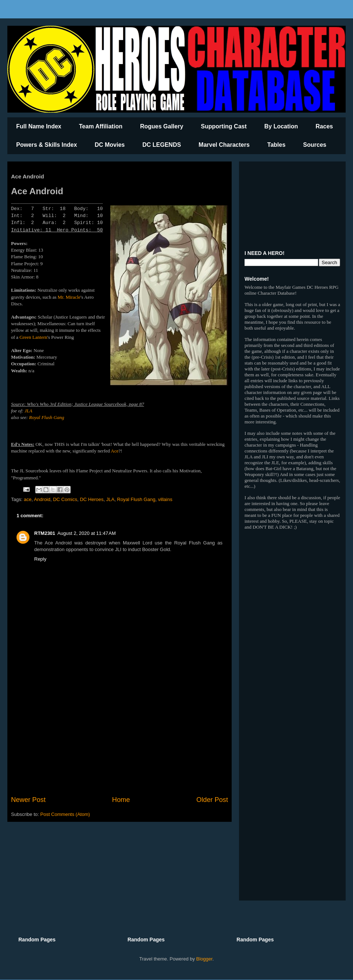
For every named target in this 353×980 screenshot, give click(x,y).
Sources (315, 145)
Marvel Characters (224, 145)
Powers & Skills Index (47, 145)
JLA (28, 411)
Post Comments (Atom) (65, 814)
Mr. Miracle (69, 297)
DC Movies (110, 145)
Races (324, 126)
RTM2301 (45, 533)
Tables (277, 145)
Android (42, 499)
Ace (115, 451)
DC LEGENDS (162, 145)
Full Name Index (39, 126)
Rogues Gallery (162, 126)
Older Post (212, 800)
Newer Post (28, 800)
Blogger (204, 959)
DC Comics (65, 499)
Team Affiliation (101, 126)
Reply (40, 559)
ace (28, 499)
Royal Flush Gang (47, 417)
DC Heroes (92, 499)
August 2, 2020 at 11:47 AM (87, 533)
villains (165, 499)
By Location (281, 126)
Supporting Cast (224, 126)
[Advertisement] (120, 734)
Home (121, 800)
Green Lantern (33, 337)
